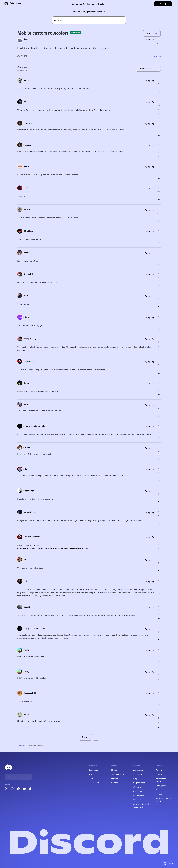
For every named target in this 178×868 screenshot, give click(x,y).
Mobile (102, 12)
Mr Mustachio (30, 512)
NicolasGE (28, 274)
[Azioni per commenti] (159, 92)
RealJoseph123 (30, 693)
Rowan (26, 383)
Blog (135, 779)
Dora (26, 296)
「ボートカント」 (30, 339)
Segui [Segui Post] (148, 33)
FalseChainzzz (30, 361)
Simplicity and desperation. (35, 426)
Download (93, 770)
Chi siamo (115, 770)
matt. (26, 581)
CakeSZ (27, 607)
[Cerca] (89, 20)
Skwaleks (28, 123)
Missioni (137, 800)
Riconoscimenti (162, 790)
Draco (26, 715)
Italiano (12, 777)
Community (138, 791)
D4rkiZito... (28, 231)
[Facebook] (18, 56)
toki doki (27, 253)
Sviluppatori (139, 796)
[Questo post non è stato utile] (159, 48)
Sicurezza (138, 774)
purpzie (27, 210)
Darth (26, 405)
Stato (91, 779)
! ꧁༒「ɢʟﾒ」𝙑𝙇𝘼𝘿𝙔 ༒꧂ (34, 629)
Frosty (26, 650)
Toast (26, 188)
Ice (25, 102)
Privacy (159, 774)
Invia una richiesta (96, 4)
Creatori (137, 787)
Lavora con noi (117, 774)
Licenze (159, 794)
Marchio (115, 779)
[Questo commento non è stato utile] (159, 88)
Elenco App (94, 783)
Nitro (91, 774)
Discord (77, 12)
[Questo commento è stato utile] (159, 80)
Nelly (26, 39)
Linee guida (161, 786)
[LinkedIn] (26, 56)
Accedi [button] (163, 4)
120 (158, 57)
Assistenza (138, 770)
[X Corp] (22, 56)
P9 (25, 560)
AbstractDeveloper (32, 537)
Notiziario (115, 783)
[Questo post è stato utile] (159, 40)
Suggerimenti (78, 4)
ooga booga (29, 491)
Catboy (27, 448)
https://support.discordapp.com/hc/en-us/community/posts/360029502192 (53, 548)
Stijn (25, 469)
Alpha (26, 80)
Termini (159, 770)
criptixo (27, 317)
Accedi (20, 746)
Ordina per (145, 69)
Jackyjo (27, 166)
